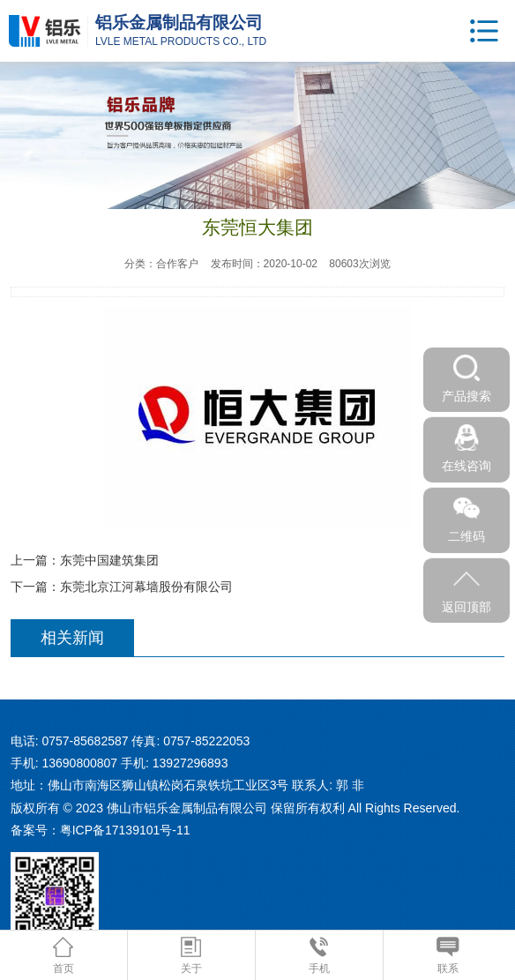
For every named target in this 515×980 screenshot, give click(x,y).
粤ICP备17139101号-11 (125, 830)
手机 (319, 956)
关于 (191, 956)
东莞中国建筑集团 (109, 560)
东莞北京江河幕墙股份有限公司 (146, 587)
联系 (448, 956)
